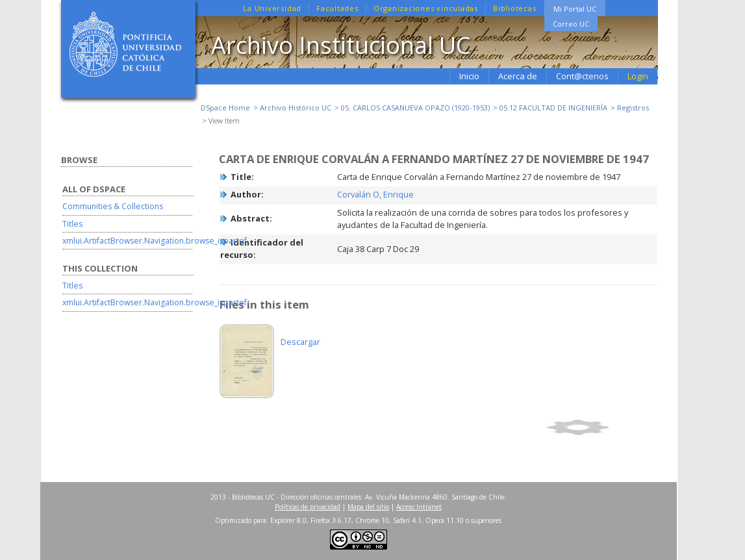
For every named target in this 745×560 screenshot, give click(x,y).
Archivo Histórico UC (296, 108)
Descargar (300, 342)
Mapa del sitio (368, 507)
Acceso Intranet (419, 507)
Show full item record (600, 427)
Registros (633, 108)
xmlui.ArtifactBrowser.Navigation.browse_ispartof (155, 241)
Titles (72, 224)
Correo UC (571, 24)
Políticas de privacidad (308, 507)
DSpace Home (225, 108)
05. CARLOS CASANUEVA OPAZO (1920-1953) (415, 108)
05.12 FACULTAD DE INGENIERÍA (553, 108)
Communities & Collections (113, 206)
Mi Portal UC (575, 9)
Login (638, 76)
